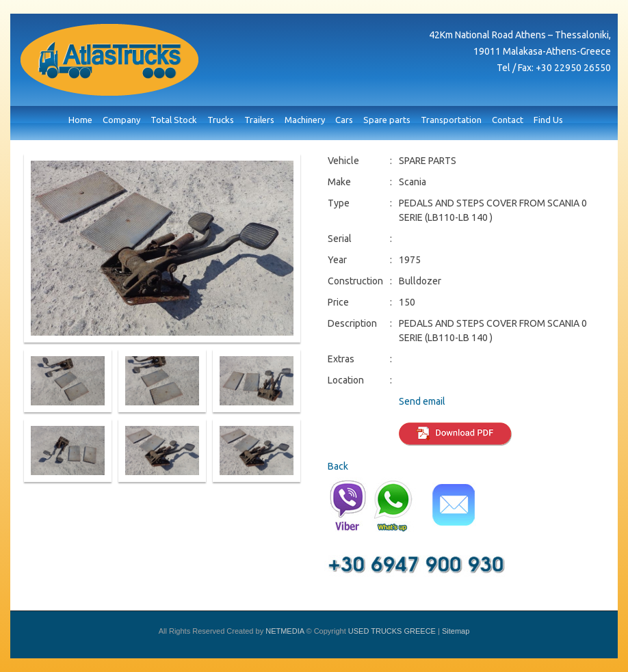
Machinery (305, 120)
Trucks (221, 120)
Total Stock (174, 120)
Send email (422, 401)
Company (121, 120)
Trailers (259, 120)
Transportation (451, 120)
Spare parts (387, 120)
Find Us (548, 120)
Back (338, 466)
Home (80, 120)
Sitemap (456, 631)
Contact (508, 120)
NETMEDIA (285, 631)
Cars (344, 120)
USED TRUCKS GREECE (109, 60)
